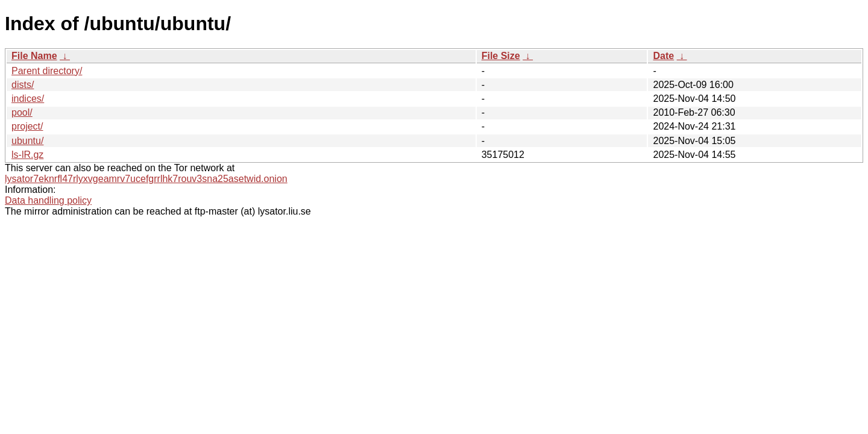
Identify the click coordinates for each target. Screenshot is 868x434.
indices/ (28, 99)
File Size (501, 56)
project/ (27, 126)
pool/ (22, 112)
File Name (34, 56)
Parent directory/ (47, 71)
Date (663, 56)
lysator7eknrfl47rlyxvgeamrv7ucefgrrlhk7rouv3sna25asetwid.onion (146, 179)
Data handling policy (48, 200)
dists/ (23, 85)
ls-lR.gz (27, 155)
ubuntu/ (27, 141)
